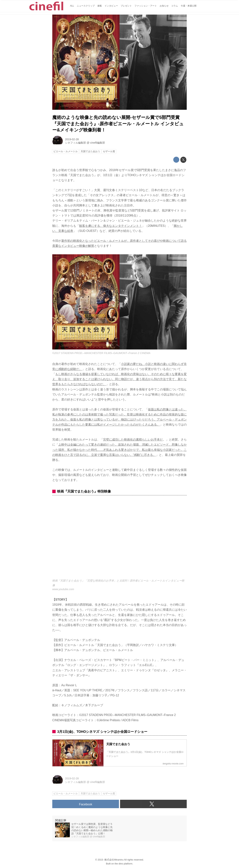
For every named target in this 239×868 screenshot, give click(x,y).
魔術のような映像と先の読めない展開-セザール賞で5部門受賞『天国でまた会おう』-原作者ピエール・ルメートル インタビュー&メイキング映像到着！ (118, 124)
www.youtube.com (63, 589)
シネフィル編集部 (75, 143)
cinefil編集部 (98, 143)
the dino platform (124, 864)
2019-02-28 (72, 139)
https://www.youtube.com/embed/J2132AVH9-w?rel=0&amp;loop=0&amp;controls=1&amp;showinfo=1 (119, 539)
